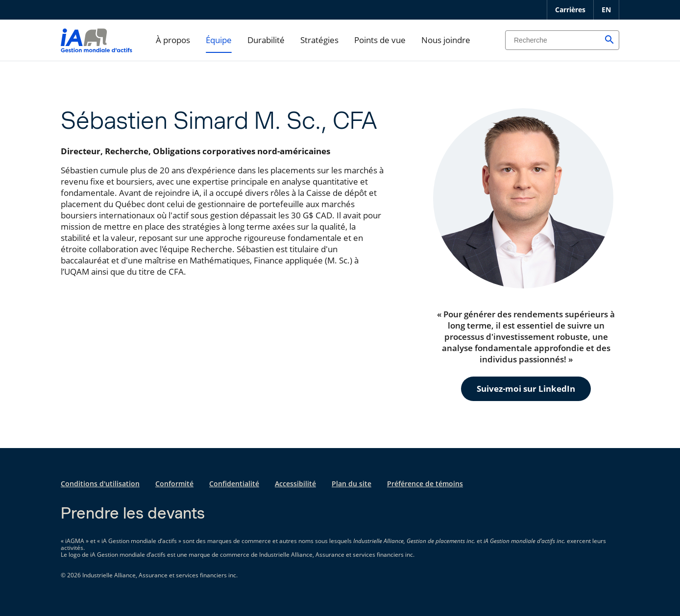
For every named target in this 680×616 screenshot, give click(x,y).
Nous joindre (446, 40)
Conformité (174, 484)
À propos (173, 40)
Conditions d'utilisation (100, 484)
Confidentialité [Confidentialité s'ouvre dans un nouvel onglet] (234, 484)
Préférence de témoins (425, 484)
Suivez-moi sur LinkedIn (526, 389)
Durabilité (266, 40)
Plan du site (352, 484)
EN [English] (606, 10)
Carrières (570, 10)
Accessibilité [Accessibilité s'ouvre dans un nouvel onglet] (295, 484)
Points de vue (380, 40)
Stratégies (319, 40)
